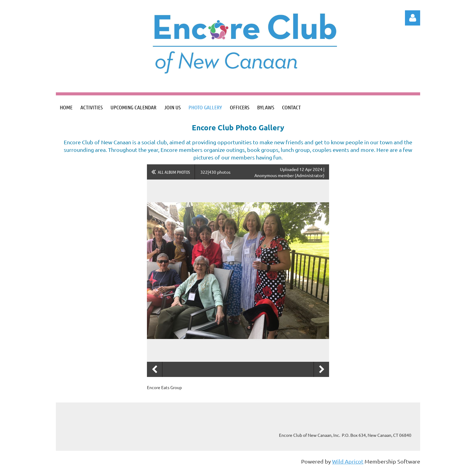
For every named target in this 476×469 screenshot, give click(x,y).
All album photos (174, 172)
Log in (413, 18)
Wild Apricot (348, 461)
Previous (155, 369)
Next (321, 369)
